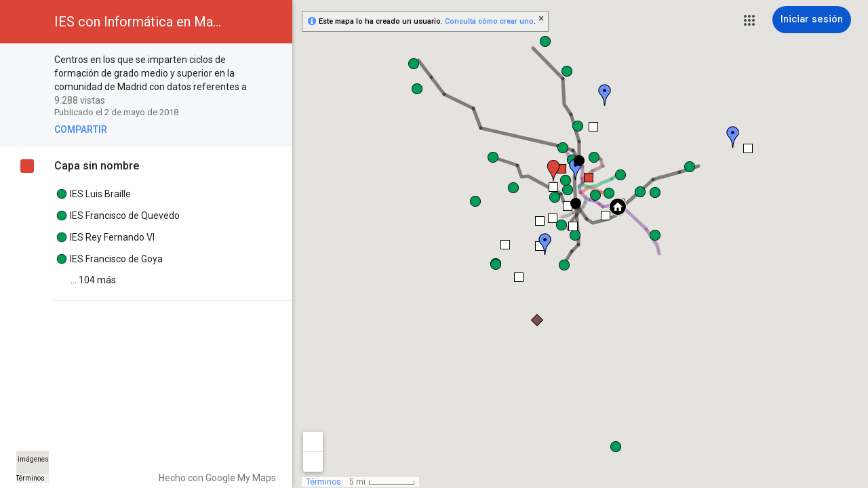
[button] (749, 20)
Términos (323, 482)
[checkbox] (275, 61)
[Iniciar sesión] (812, 20)
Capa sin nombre (97, 166)
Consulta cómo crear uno (489, 21)
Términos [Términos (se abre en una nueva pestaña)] (30, 478)
